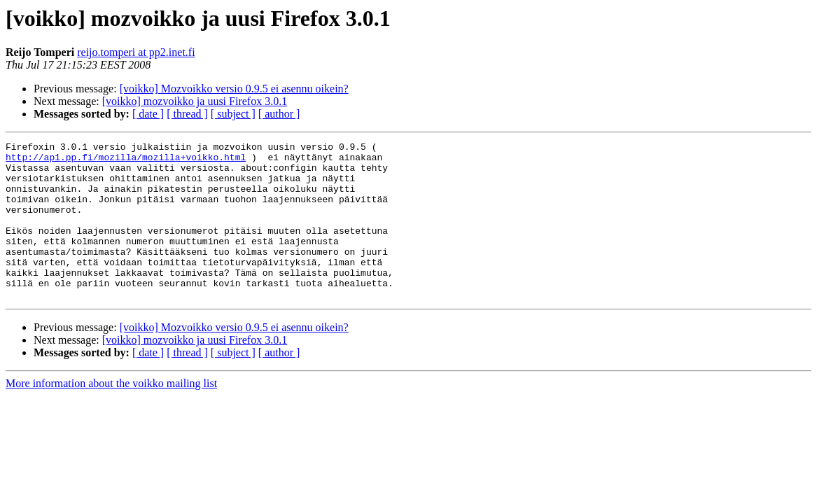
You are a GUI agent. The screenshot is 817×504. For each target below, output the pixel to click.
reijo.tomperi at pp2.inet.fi (136, 52)
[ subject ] (233, 114)
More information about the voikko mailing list (111, 415)
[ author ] (279, 114)
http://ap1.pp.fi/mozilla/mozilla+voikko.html (126, 161)
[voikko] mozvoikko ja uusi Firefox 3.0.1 (195, 101)
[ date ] (148, 114)
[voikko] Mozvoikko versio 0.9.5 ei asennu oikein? (234, 89)
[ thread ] (187, 114)
